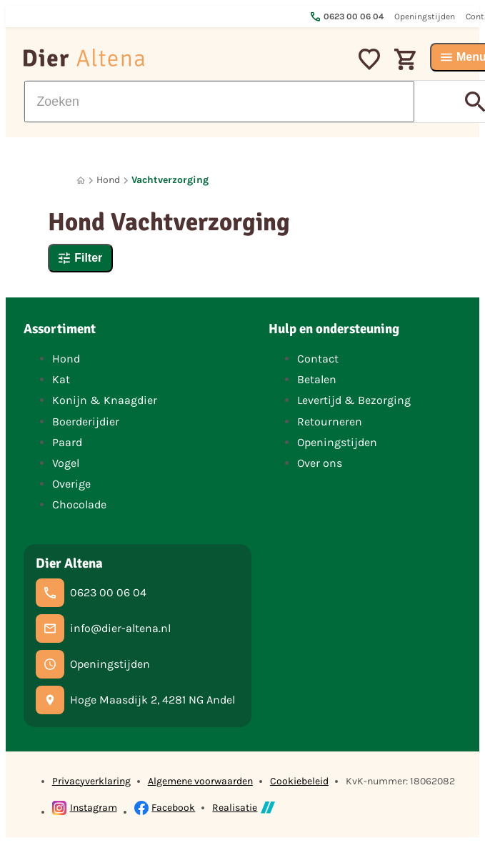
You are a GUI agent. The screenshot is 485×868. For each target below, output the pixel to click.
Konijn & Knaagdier (105, 400)
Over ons (320, 463)
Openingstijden (337, 442)
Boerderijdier (86, 421)
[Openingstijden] (93, 664)
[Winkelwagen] (405, 57)
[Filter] (80, 258)
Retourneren (330, 421)
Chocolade (79, 504)
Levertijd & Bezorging (354, 400)
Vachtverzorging (170, 180)
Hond (108, 180)
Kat (61, 379)
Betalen (317, 379)
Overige (71, 484)
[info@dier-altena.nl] (103, 628)
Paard (67, 442)
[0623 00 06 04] (91, 593)
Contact (318, 359)
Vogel (66, 463)
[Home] (81, 181)
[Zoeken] (219, 102)
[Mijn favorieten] (369, 57)
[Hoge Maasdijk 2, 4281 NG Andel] (135, 700)
